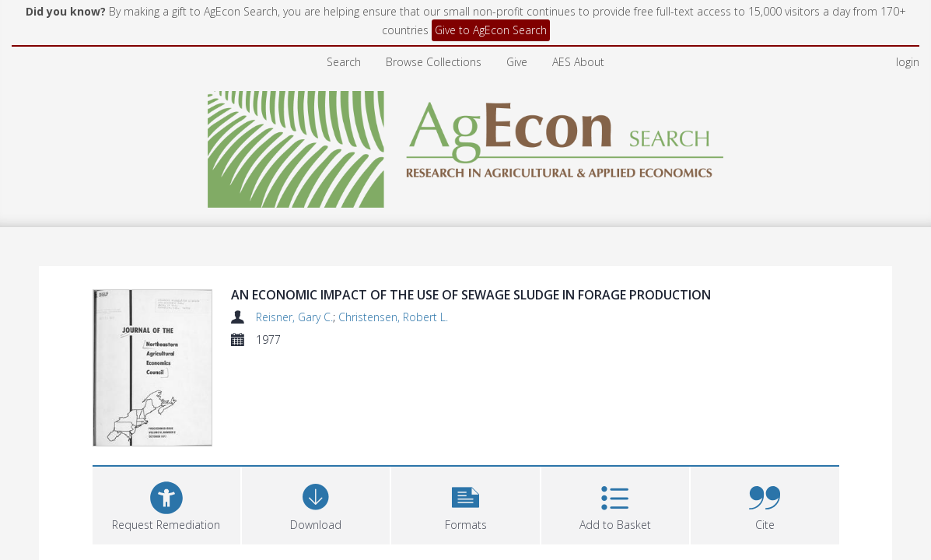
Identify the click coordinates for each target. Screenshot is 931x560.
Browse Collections (434, 62)
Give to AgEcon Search (491, 30)
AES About (578, 62)
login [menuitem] (908, 62)
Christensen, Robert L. (393, 317)
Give (517, 62)
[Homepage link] (465, 145)
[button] (465, 504)
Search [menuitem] (344, 62)
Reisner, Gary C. (294, 317)
